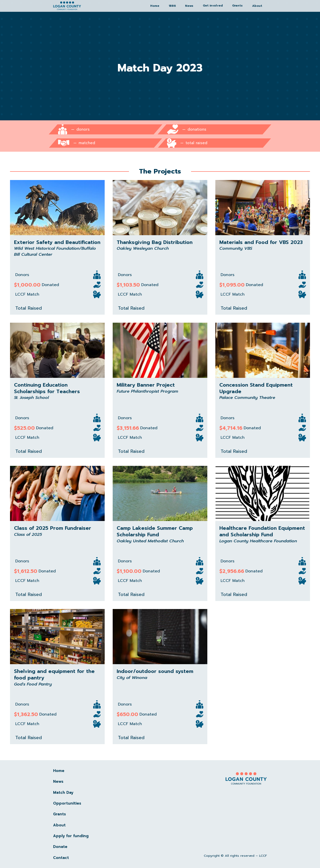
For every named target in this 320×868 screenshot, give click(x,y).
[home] (67, 6)
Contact (61, 858)
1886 (172, 6)
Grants (59, 814)
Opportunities (67, 803)
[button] (213, 6)
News (189, 6)
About (257, 6)
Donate (60, 847)
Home (155, 6)
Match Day (63, 793)
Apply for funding (71, 836)
